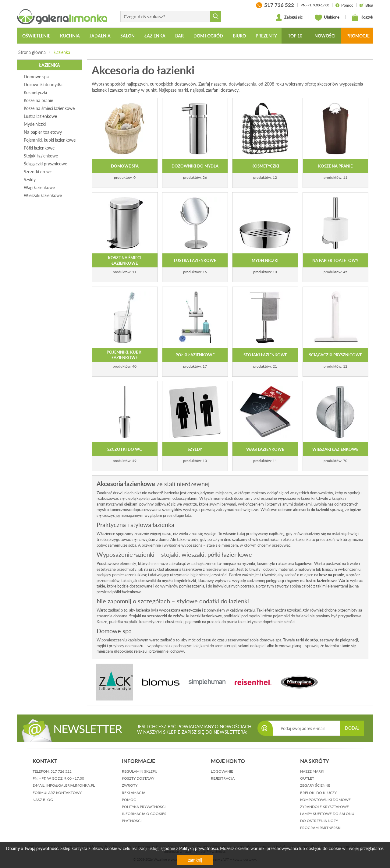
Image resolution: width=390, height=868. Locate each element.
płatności (132, 821)
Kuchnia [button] (70, 36)
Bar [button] (179, 36)
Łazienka (62, 52)
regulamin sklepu (140, 771)
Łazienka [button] (155, 36)
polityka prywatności (144, 807)
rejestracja (223, 778)
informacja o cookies (144, 814)
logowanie (222, 771)
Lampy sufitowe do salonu (327, 814)
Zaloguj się (289, 18)
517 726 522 (61, 771)
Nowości (325, 36)
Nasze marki (312, 771)
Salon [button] (128, 36)
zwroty (130, 785)
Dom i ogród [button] (208, 36)
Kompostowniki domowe (325, 800)
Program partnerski (321, 828)
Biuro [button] (239, 36)
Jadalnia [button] (100, 36)
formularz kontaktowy (57, 793)
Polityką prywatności (199, 848)
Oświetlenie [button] (36, 36)
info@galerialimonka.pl (71, 785)
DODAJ (352, 728)
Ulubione (327, 18)
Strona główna (32, 52)
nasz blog (43, 800)
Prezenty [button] (266, 36)
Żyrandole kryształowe (324, 807)
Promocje (358, 36)
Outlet (307, 778)
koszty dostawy (138, 778)
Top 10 (295, 36)
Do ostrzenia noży (319, 821)
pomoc (129, 800)
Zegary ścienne (315, 785)
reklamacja (134, 793)
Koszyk (362, 18)
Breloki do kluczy (318, 793)
